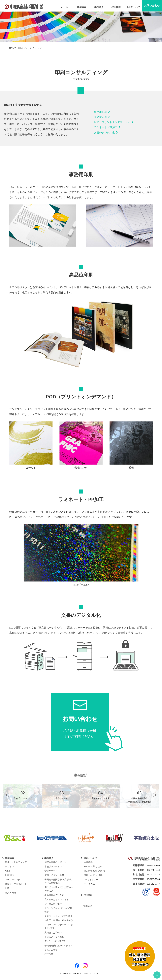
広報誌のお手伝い (53, 933)
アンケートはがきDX (55, 941)
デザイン (9, 867)
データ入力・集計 (53, 904)
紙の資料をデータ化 (54, 895)
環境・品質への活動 (94, 875)
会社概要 (88, 862)
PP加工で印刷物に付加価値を (59, 920)
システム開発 (51, 950)
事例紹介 (99, 7)
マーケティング (13, 880)
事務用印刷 (102, 112)
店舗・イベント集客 (54, 875)
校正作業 (49, 954)
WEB (8, 871)
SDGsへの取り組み (93, 867)
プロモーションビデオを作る (58, 916)
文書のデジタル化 (106, 133)
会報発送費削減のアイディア (58, 946)
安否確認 (86, 906)
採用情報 (116, 7)
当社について (133, 7)
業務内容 (82, 7)
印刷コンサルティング (16, 862)
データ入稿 (89, 884)
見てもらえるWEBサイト (57, 899)
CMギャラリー (91, 880)
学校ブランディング (54, 867)
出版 (7, 888)
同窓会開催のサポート (55, 862)
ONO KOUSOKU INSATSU (80, 974)
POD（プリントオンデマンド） (114, 122)
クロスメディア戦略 (54, 937)
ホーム (64, 7)
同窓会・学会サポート (16, 884)
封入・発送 (11, 893)
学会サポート (51, 871)
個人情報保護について (95, 871)
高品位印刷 (102, 117)
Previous (7, 795)
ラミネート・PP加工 (107, 127)
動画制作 (9, 875)
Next (155, 795)
